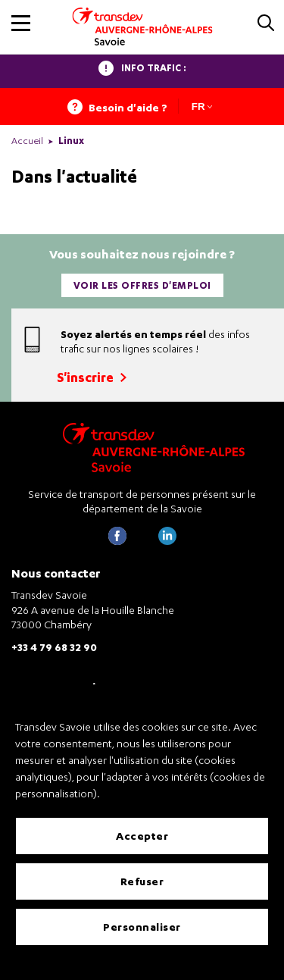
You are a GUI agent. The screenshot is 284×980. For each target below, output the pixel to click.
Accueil (27, 141)
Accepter (142, 836)
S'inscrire (92, 377)
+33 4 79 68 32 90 (54, 647)
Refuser (142, 881)
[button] (21, 23)
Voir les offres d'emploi (142, 285)
